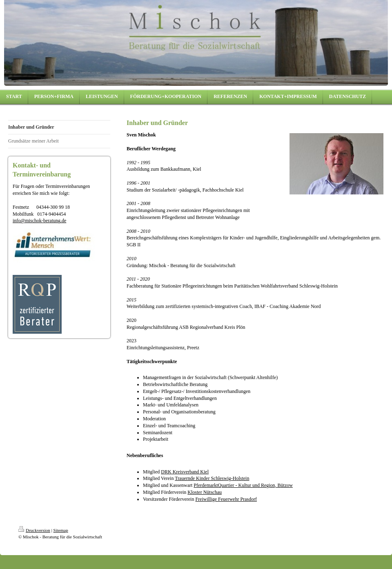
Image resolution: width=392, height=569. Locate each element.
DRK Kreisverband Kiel (185, 472)
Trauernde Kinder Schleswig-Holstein (212, 478)
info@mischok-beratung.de (39, 221)
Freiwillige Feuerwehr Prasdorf (226, 499)
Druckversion (34, 530)
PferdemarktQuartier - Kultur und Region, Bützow (243, 485)
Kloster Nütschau (205, 492)
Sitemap (61, 530)
